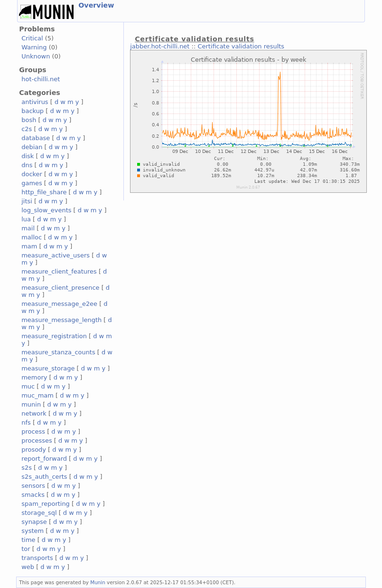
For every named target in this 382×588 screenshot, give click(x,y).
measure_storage (48, 368)
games (32, 183)
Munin (98, 582)
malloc (32, 237)
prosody (34, 450)
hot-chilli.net (41, 79)
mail (28, 228)
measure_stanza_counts (58, 352)
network (34, 413)
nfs (26, 422)
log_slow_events (46, 210)
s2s (27, 468)
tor (26, 549)
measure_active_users (56, 255)
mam (29, 246)
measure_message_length (61, 320)
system (33, 531)
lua (26, 219)
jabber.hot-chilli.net (160, 46)
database (36, 138)
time (28, 540)
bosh (29, 120)
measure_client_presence (60, 288)
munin (31, 404)
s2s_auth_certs (44, 477)
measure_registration (54, 336)
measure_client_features (59, 271)
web (28, 567)
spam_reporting (46, 504)
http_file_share (44, 192)
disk (28, 156)
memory (34, 377)
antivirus (35, 102)
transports (37, 558)
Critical (32, 38)
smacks (33, 495)
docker (32, 174)
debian (32, 147)
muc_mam (37, 395)
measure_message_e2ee (59, 304)
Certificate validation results (241, 46)
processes (37, 441)
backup (33, 111)
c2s (27, 129)
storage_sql (39, 513)
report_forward (44, 459)
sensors (33, 486)
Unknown (36, 56)
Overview (96, 5)
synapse (34, 522)
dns (27, 165)
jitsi (27, 201)
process (33, 432)
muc (28, 386)
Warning (34, 47)
